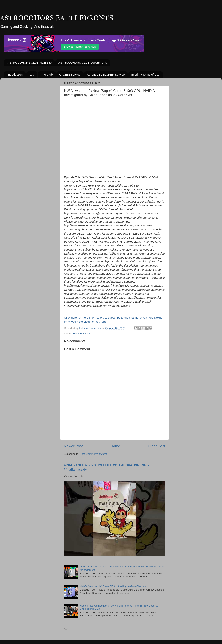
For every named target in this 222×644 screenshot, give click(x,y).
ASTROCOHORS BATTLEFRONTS (57, 18)
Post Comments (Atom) (93, 454)
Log (32, 75)
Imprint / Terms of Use (145, 75)
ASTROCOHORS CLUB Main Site (30, 63)
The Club (47, 75)
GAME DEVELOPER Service (106, 75)
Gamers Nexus (82, 334)
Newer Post (73, 446)
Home (115, 446)
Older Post (156, 446)
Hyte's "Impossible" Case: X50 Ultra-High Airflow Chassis (113, 586)
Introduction (15, 75)
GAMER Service (70, 75)
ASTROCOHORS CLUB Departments (83, 63)
